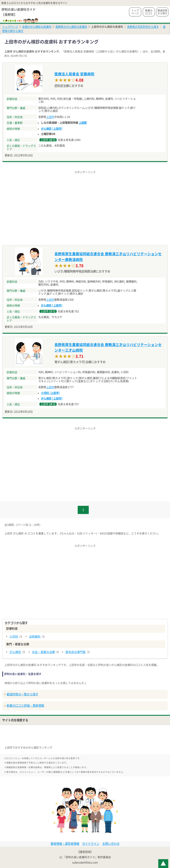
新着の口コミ (149, 12)
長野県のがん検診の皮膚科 (71, 27)
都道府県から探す (162, 12)
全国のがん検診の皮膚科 (37, 27)
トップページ (135, 12)
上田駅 (83, 123)
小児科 (14, 637)
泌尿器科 (35, 637)
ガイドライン (91, 844)
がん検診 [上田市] (52, 129)
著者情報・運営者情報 (65, 844)
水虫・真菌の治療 (43, 652)
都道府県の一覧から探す (22, 694)
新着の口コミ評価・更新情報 (25, 706)
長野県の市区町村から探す (143, 27)
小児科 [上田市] (50, 393)
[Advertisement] (85, 205)
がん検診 (15, 652)
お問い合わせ (111, 844)
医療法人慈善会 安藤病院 (74, 74)
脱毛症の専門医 (76, 652)
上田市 (50, 117)
